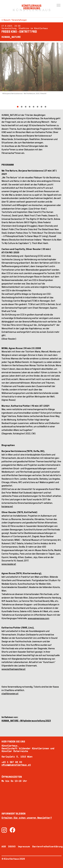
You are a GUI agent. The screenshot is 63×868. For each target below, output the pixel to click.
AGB (4, 846)
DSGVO (12, 846)
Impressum (24, 846)
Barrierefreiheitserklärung (47, 846)
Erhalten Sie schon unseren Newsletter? (27, 818)
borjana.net (7, 506)
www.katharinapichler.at (13, 669)
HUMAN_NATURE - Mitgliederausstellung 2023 (26, 721)
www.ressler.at (9, 564)
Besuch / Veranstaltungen (15, 20)
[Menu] (58, 5)
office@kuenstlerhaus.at (16, 765)
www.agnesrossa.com (39, 618)
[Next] (47, 75)
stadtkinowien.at (10, 694)
